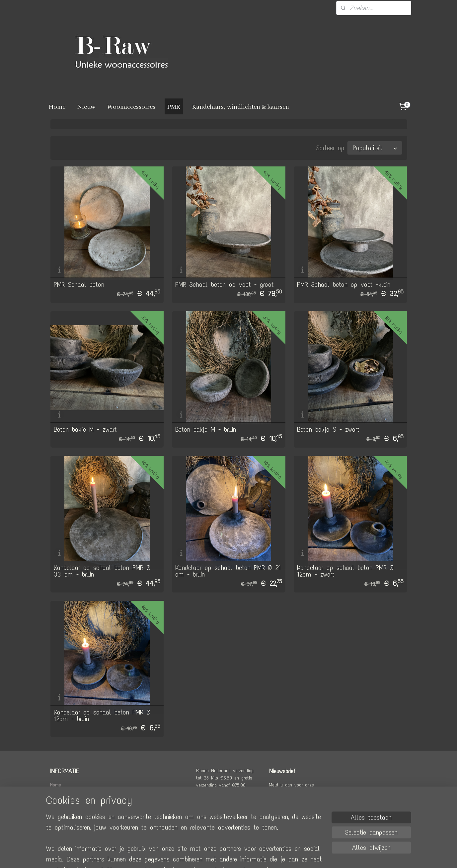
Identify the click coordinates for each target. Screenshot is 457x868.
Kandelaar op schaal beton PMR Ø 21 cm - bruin (228, 570)
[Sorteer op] (374, 148)
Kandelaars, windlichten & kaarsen (241, 106)
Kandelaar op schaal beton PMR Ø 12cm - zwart (345, 570)
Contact (58, 806)
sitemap (203, 856)
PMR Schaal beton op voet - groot (225, 284)
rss (216, 856)
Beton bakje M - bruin (206, 429)
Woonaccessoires (131, 106)
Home (57, 106)
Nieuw (86, 106)
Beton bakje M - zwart (85, 429)
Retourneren (62, 799)
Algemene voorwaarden (73, 814)
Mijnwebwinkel (290, 856)
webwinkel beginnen (239, 856)
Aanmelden (289, 811)
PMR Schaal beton (79, 284)
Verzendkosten (64, 792)
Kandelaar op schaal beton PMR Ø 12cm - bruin (102, 715)
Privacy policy (64, 821)
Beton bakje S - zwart (328, 429)
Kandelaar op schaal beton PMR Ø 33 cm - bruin (102, 570)
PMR (174, 106)
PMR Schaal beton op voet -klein (343, 284)
